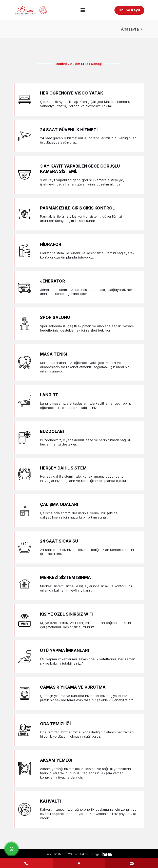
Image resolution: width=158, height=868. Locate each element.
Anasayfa (130, 29)
